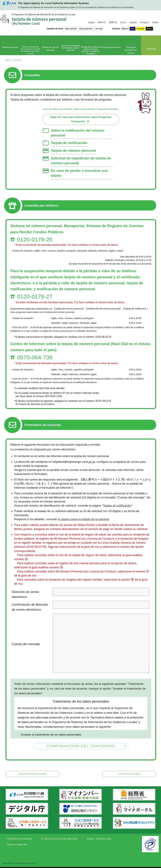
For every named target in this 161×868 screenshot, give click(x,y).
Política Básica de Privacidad (19, 839)
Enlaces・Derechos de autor (99, 839)
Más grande (71, 29)
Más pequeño (86, 29)
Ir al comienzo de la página (129, 774)
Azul (132, 29)
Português (144, 22)
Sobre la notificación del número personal (78, 133)
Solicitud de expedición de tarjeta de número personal (81, 161)
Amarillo (141, 29)
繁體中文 (113, 22)
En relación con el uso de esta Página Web (59, 839)
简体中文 (102, 22)
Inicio (8, 60)
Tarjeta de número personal (73, 151)
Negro (149, 29)
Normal (99, 29)
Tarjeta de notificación (69, 143)
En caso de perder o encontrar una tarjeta (79, 173)
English (91, 22)
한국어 (123, 22)
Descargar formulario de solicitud (33, 774)
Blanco (125, 29)
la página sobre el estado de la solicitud (83, 519)
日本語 (155, 22)
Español (133, 22)
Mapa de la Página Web (17, 845)
